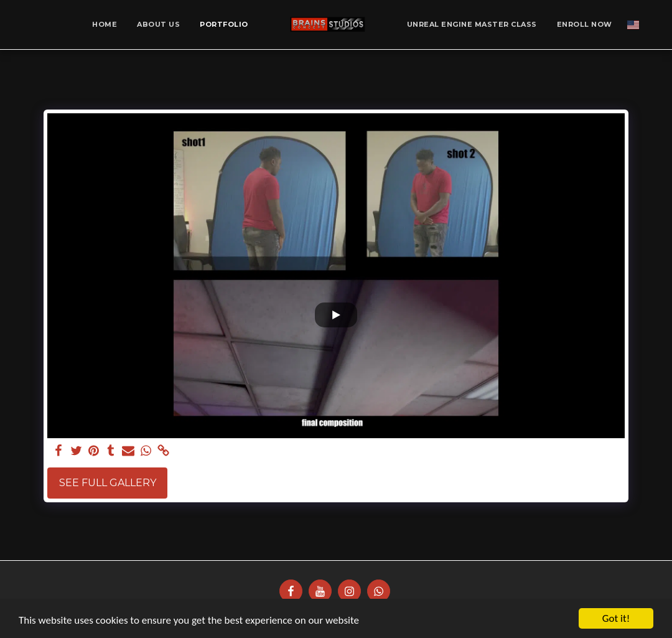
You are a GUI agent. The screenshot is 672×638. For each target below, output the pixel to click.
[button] (652, 25)
